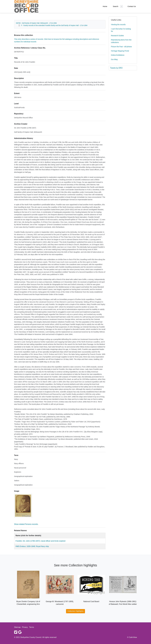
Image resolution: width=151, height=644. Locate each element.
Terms (32, 627)
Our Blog (114, 59)
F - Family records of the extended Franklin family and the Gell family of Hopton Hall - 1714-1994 (54, 25)
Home (105, 6)
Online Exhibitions (118, 55)
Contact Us (132, 6)
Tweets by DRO (116, 68)
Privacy (25, 627)
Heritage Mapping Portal (120, 51)
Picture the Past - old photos (121, 47)
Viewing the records (118, 24)
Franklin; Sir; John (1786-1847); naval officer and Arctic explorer (41, 541)
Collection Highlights (75, 611)
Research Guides (117, 36)
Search (116, 6)
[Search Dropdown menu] (122, 6)
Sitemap (17, 627)
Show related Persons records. (26, 524)
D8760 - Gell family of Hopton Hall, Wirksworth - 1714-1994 (36, 23)
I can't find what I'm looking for (121, 30)
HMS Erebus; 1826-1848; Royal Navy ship (32, 546)
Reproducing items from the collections (121, 41)
